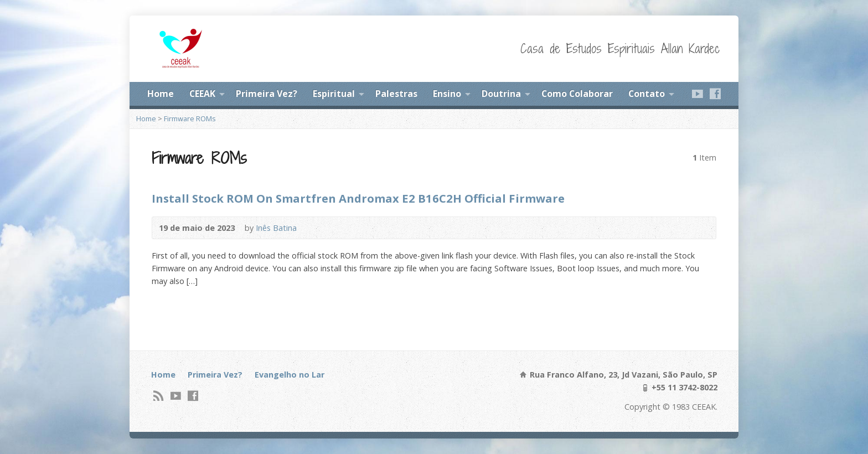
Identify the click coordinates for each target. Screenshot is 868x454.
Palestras (396, 94)
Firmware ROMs (190, 118)
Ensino (447, 94)
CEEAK (202, 94)
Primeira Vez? (267, 94)
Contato (647, 94)
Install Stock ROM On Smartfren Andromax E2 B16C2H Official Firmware (358, 198)
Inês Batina (276, 228)
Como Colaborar (577, 94)
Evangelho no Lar (290, 375)
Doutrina (501, 94)
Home (161, 94)
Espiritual (334, 94)
